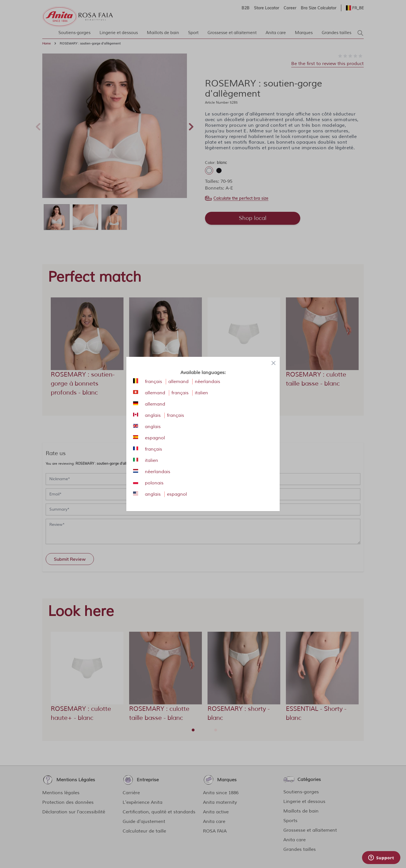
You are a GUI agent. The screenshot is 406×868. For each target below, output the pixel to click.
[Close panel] (273, 363)
